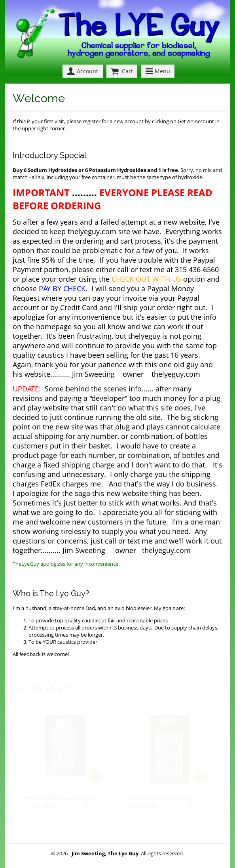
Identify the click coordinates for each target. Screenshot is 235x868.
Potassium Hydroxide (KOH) (60, 798)
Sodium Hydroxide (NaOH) (163, 798)
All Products (45, 689)
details (97, 805)
